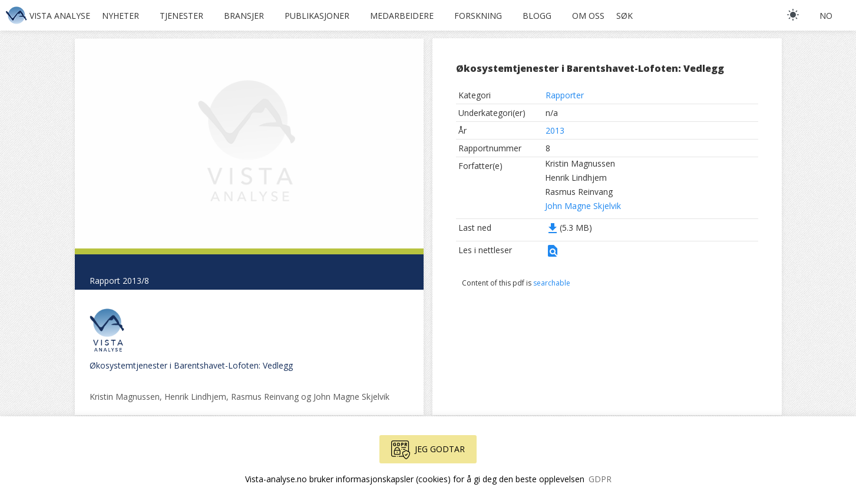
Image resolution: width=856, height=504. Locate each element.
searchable (552, 283)
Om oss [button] (588, 16)
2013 (555, 130)
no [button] (826, 16)
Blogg (537, 16)
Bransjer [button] (244, 16)
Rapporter (565, 95)
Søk (624, 16)
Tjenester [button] (181, 16)
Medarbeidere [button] (402, 16)
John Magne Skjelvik (583, 206)
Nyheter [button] (120, 16)
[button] (553, 255)
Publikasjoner (317, 16)
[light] (793, 15)
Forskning (478, 16)
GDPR (600, 479)
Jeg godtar (428, 450)
